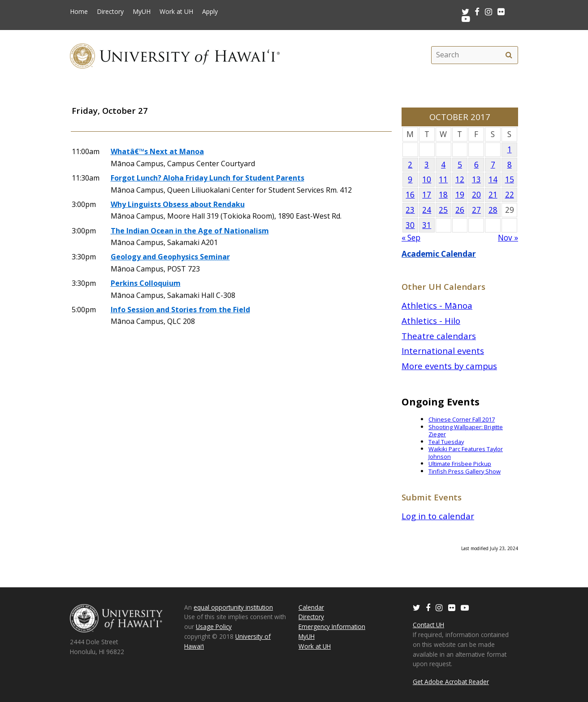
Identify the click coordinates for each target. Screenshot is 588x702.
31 (427, 225)
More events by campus (449, 366)
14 (493, 179)
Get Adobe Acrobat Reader (451, 682)
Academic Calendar (439, 254)
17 (427, 195)
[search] (509, 55)
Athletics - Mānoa (437, 305)
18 (443, 195)
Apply (210, 12)
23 (410, 210)
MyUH (142, 12)
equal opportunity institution (233, 607)
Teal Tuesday (446, 442)
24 (427, 210)
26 (460, 210)
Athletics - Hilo (431, 321)
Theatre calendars (439, 336)
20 (476, 195)
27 (476, 210)
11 (443, 179)
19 (460, 195)
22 (510, 195)
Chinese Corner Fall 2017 (462, 419)
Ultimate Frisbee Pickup (460, 464)
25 (443, 210)
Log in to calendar (438, 516)
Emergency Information (332, 627)
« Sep (411, 238)
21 (493, 195)
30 (410, 225)
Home (79, 12)
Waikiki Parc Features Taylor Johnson (466, 453)
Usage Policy (214, 627)
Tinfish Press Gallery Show (465, 471)
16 (410, 195)
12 (460, 179)
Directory (110, 12)
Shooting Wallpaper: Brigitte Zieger (466, 431)
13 (476, 179)
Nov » (508, 238)
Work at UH (176, 12)
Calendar (311, 607)
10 (427, 179)
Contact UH (428, 625)
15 (510, 179)
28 (493, 210)
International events (443, 351)
